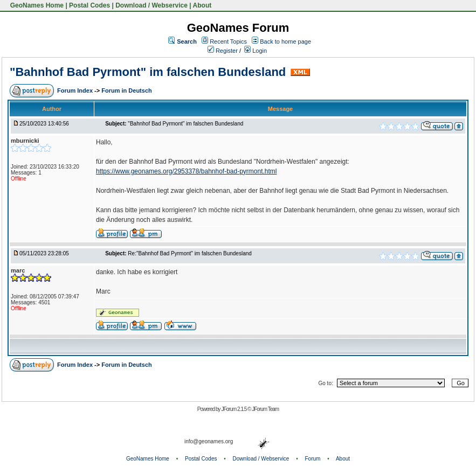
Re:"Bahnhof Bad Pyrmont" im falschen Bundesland (189, 253)
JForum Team (265, 409)
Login (256, 51)
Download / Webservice (151, 5)
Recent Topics (228, 41)
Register (223, 51)
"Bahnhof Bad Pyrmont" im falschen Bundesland (148, 72)
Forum (313, 459)
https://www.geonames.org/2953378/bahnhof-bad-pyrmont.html (187, 171)
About (202, 5)
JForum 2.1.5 (234, 409)
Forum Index (76, 90)
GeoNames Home (36, 5)
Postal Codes (89, 5)
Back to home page (285, 41)
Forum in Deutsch (127, 90)
